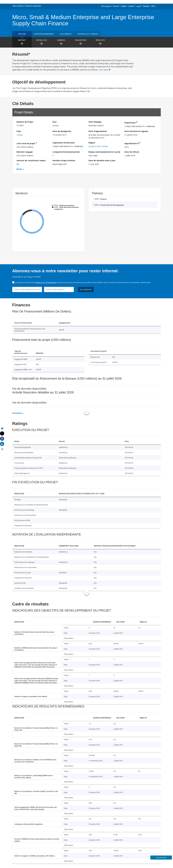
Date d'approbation (98, 131)
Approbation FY (132, 143)
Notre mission (18, 6)
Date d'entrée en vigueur (136, 131)
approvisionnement (44, 34)
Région (92, 143)
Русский (146, 6)
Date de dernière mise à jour (102, 160)
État (55, 122)
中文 (153, 6)
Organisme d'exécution (64, 143)
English (124, 6)
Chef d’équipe (95, 122)
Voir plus (105, 70)
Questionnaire (161, 858)
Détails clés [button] (42, 43)
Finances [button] (61, 43)
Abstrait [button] (22, 43)
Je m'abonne (86, 289)
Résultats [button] (100, 43)
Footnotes (17, 413)
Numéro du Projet (25, 122)
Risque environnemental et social (104, 152)
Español (131, 6)
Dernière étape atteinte (64, 160)
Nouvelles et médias (88, 34)
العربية (139, 6)
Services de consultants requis (31, 160)
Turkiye (20, 135)
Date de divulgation (62, 131)
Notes (19, 169)
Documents (66, 34)
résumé (22, 34)
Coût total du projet (27, 143)
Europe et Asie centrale (98, 146)
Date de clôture (132, 152)
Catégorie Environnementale (66, 152)
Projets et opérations (33, 6)
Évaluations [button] (81, 43)
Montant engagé (25, 152)
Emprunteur (131, 122)
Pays (19, 131)
